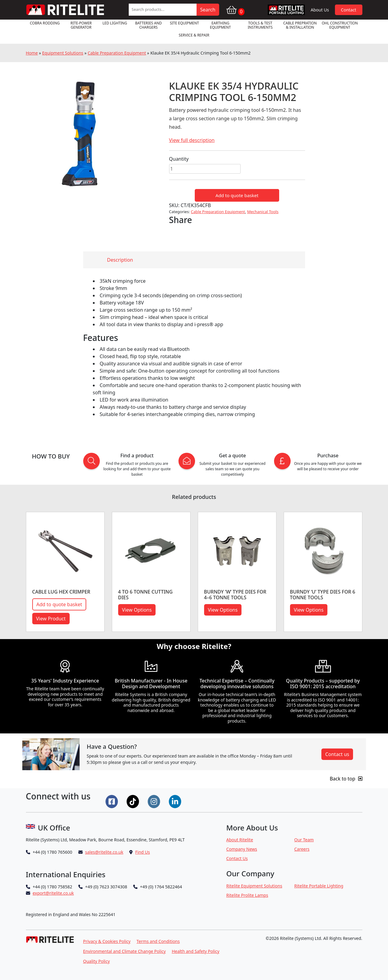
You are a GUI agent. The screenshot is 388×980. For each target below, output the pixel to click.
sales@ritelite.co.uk (104, 852)
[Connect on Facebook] (112, 801)
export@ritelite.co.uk (53, 893)
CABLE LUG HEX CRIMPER (61, 592)
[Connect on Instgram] (155, 801)
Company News (242, 849)
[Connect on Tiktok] (134, 801)
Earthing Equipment (220, 25)
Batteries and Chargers (148, 25)
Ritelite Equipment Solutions (254, 886)
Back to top (346, 779)
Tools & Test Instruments (260, 25)
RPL (286, 10)
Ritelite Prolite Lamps (247, 895)
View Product (51, 619)
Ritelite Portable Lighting (319, 886)
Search (208, 10)
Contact (349, 10)
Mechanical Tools (263, 212)
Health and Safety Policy (196, 951)
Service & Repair (194, 35)
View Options (137, 610)
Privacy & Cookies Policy (107, 941)
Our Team (304, 840)
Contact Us (237, 858)
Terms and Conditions (158, 941)
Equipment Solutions (63, 53)
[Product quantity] (205, 169)
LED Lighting (115, 23)
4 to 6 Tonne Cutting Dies (145, 595)
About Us (320, 10)
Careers (302, 849)
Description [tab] (120, 260)
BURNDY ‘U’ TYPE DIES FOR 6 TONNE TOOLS (323, 595)
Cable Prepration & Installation (300, 25)
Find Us (143, 852)
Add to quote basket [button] (59, 604)
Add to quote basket (237, 195)
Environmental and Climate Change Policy (125, 951)
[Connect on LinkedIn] (176, 801)
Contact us (337, 754)
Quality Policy (97, 961)
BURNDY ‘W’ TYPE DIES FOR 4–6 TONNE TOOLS (235, 595)
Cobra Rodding (45, 23)
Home (32, 53)
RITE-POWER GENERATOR (81, 25)
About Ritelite (240, 840)
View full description (192, 140)
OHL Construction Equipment (340, 25)
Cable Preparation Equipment (117, 53)
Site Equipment (184, 23)
